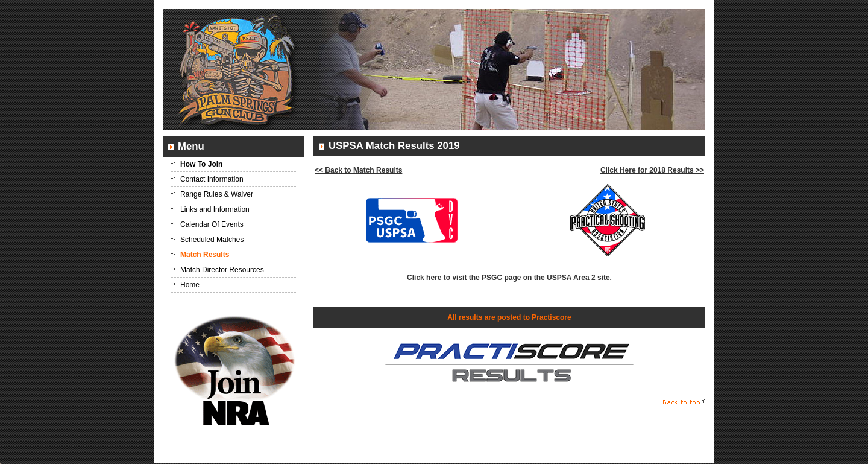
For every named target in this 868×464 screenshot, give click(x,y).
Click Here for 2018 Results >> (652, 170)
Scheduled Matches (212, 240)
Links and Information (215, 209)
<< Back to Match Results (358, 170)
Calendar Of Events (212, 224)
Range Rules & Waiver (217, 194)
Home (190, 285)
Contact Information (212, 179)
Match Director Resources (222, 270)
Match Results (205, 255)
